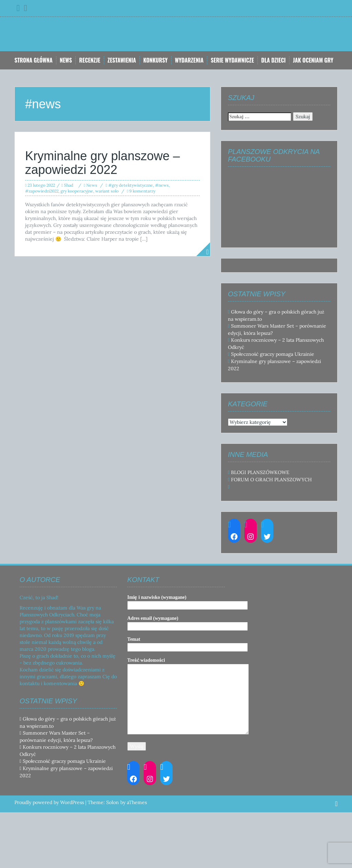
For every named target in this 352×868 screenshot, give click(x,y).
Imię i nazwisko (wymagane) (188, 601)
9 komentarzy (142, 191)
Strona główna (34, 60)
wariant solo (107, 191)
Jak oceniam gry (313, 60)
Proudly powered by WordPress (49, 802)
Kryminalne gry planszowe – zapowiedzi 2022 (102, 163)
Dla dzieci (273, 60)
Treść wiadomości (188, 697)
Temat (188, 643)
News (66, 60)
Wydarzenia (189, 60)
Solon (113, 802)
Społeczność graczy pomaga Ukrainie (273, 354)
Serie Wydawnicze (232, 60)
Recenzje (90, 60)
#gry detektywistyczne (131, 185)
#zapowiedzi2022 (42, 191)
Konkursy (156, 60)
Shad (69, 185)
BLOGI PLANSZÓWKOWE (260, 472)
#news (162, 185)
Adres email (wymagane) (188, 622)
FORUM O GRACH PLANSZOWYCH (271, 480)
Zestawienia (122, 60)
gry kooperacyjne (77, 191)
